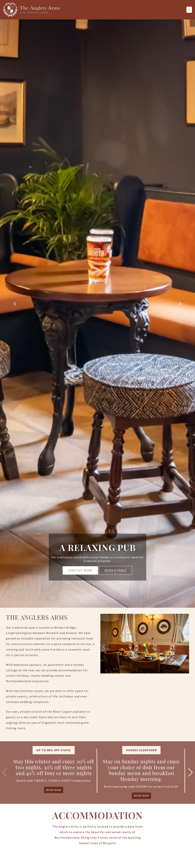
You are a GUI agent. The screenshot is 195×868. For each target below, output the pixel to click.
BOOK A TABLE (116, 570)
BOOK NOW (54, 790)
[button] (15, 304)
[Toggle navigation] (189, 10)
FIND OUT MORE (80, 570)
